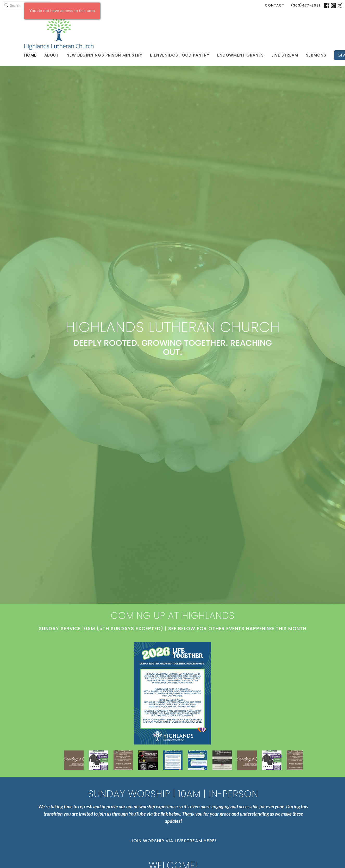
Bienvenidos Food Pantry (180, 55)
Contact (275, 5)
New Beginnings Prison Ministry (104, 55)
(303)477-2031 (306, 5)
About (51, 55)
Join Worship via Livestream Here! (173, 841)
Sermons (316, 55)
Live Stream (285, 55)
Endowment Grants (240, 55)
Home (30, 55)
